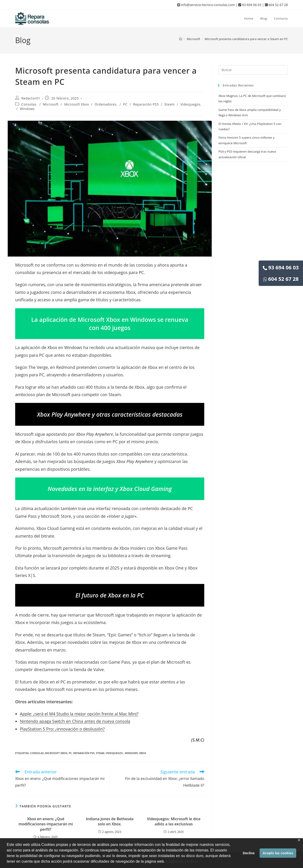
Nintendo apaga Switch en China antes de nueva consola (75, 721)
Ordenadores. (106, 104)
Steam (169, 104)
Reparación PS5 (146, 104)
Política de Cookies (182, 861)
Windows (27, 109)
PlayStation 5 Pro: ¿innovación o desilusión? (62, 729)
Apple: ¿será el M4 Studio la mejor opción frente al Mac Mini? (79, 714)
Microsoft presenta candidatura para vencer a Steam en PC (246, 39)
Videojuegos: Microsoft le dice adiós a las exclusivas (174, 821)
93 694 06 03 (281, 267)
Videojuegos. (191, 104)
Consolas (37, 753)
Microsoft (51, 104)
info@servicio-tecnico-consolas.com (206, 5)
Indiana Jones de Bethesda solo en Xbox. (110, 821)
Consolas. (29, 104)
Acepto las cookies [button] (278, 853)
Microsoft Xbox (77, 104)
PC (125, 104)
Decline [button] (249, 853)
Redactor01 (31, 98)
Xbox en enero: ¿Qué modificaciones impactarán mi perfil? (46, 824)
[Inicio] (181, 39)
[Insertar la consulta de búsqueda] (253, 70)
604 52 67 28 (281, 279)
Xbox (143, 753)
